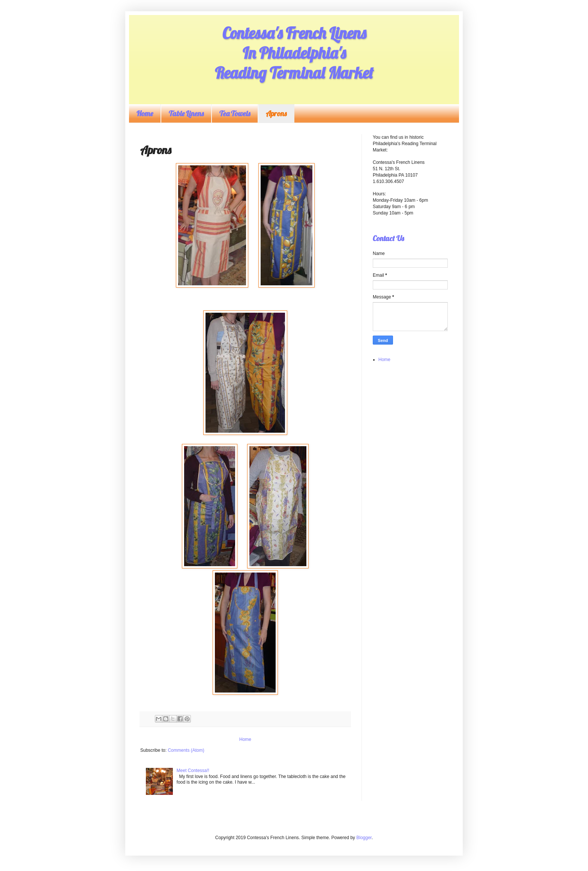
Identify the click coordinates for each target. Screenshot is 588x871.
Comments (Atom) (186, 750)
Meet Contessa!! (193, 771)
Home (145, 113)
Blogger (364, 838)
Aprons (276, 113)
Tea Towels (235, 113)
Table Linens (186, 113)
